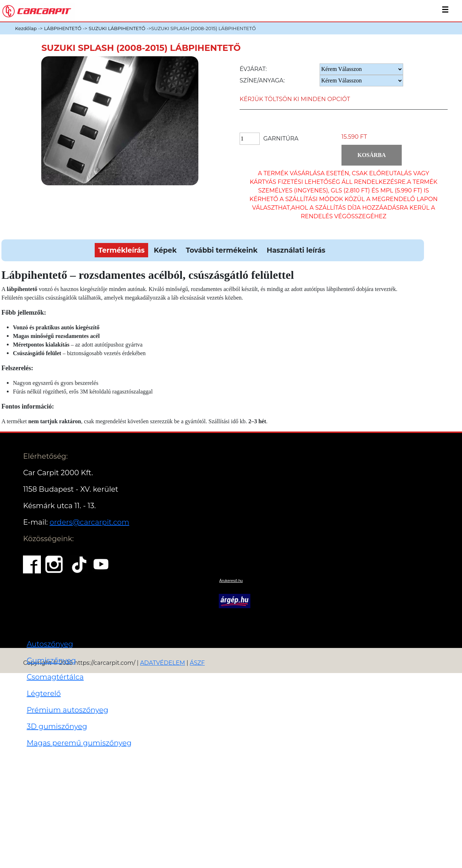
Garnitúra (281, 139)
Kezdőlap (26, 28)
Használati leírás (296, 250)
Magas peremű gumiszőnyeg (79, 743)
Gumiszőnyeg (51, 660)
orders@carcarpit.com (89, 522)
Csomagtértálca (55, 677)
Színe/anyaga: (262, 80)
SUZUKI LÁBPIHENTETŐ (117, 28)
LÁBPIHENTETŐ (63, 28)
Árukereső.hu (231, 581)
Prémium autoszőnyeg (67, 710)
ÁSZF (197, 663)
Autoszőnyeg (50, 644)
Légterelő (44, 693)
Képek (165, 250)
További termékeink (222, 250)
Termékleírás (121, 250)
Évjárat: (253, 69)
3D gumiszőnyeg (57, 726)
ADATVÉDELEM (162, 663)
